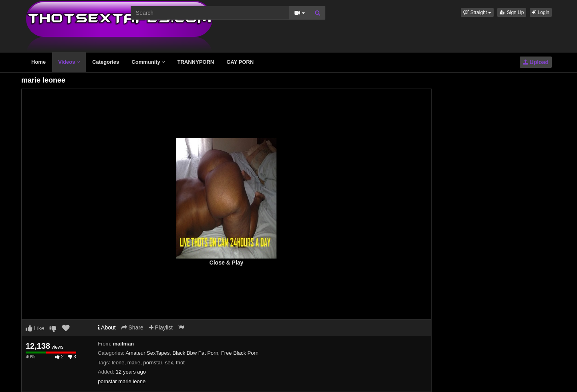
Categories (106, 62)
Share (132, 327)
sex (169, 363)
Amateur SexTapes (147, 353)
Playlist (161, 327)
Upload (536, 62)
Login (541, 12)
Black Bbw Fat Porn (195, 353)
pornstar (152, 363)
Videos (69, 62)
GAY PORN (240, 62)
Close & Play (227, 263)
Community (148, 62)
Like (35, 328)
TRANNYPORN (196, 62)
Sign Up (512, 12)
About (107, 327)
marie (134, 363)
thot (180, 363)
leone (118, 363)
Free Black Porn (240, 353)
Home (38, 62)
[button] (477, 12)
